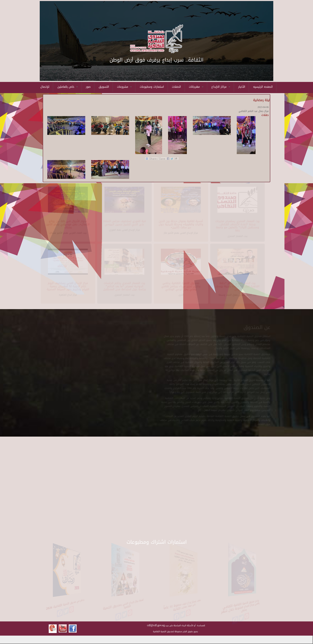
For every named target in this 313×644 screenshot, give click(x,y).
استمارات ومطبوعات (152, 87)
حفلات (265, 115)
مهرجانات (196, 87)
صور (88, 87)
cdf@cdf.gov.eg (156, 625)
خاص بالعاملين (68, 87)
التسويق (104, 87)
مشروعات (124, 87)
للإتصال (45, 87)
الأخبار (242, 87)
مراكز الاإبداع (221, 87)
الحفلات (176, 87)
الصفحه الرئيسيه (263, 87)
